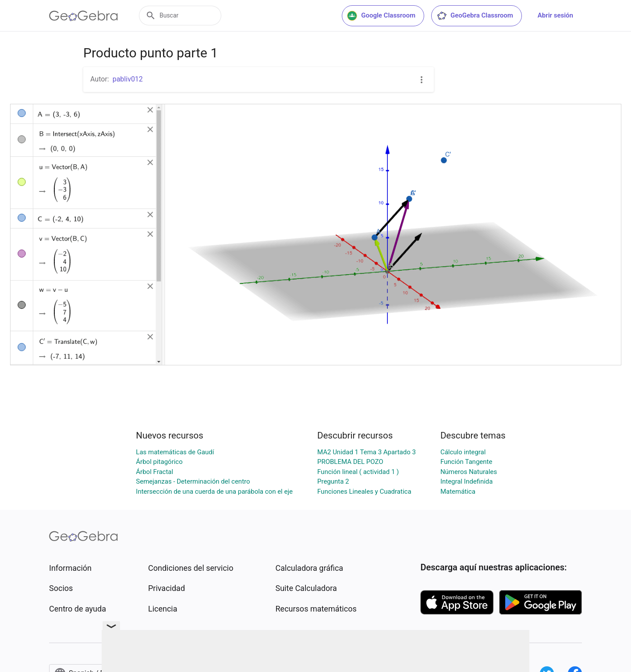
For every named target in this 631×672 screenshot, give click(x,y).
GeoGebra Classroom (475, 16)
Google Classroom (381, 16)
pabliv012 (128, 79)
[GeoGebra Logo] (83, 16)
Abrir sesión (555, 15)
